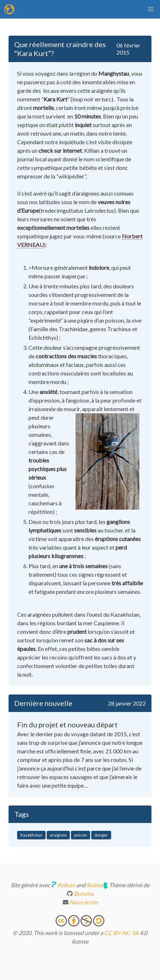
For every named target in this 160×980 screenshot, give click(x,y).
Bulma (94, 885)
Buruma (84, 893)
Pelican (66, 885)
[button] (151, 9)
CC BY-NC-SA (121, 933)
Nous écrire (83, 902)
